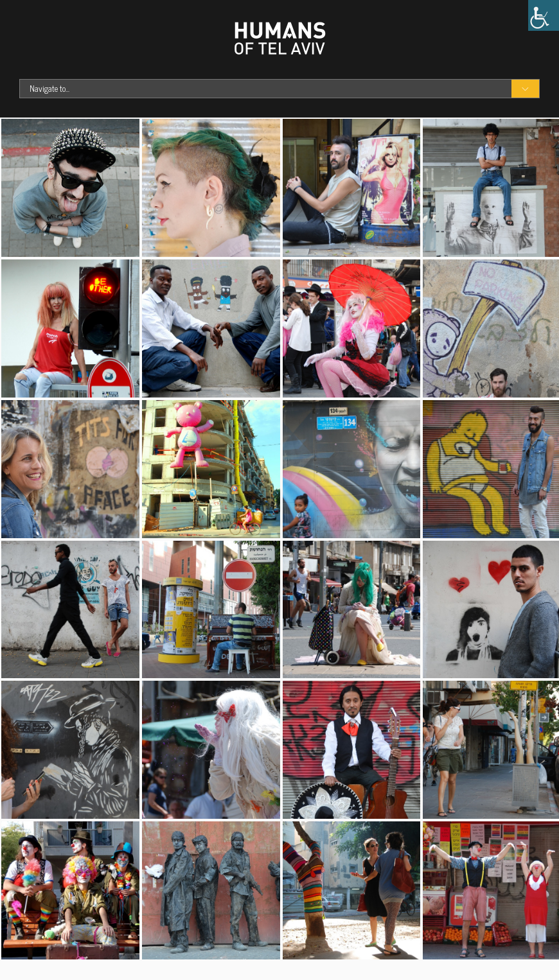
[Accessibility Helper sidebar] (544, 15)
